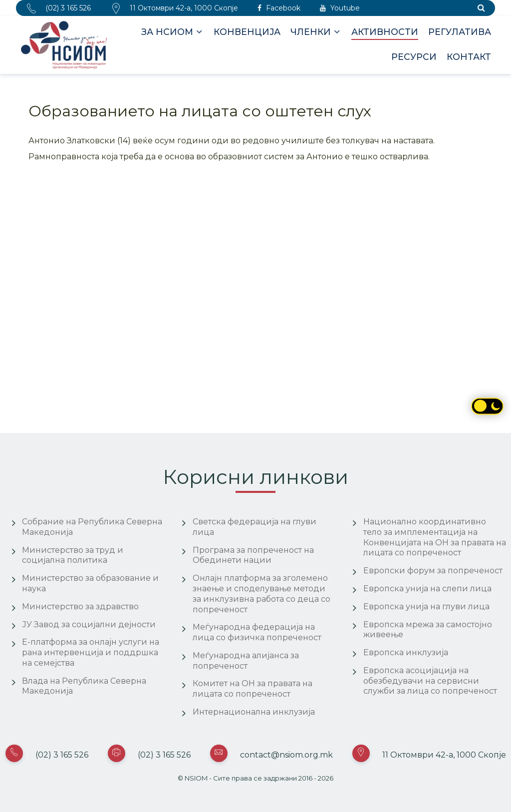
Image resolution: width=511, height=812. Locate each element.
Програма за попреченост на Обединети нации (253, 555)
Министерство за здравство (80, 607)
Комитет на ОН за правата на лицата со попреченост (253, 689)
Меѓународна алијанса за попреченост (246, 661)
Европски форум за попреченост (433, 571)
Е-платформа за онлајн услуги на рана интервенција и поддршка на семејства (91, 652)
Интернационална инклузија (254, 712)
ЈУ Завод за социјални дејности (89, 624)
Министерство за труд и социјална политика (73, 555)
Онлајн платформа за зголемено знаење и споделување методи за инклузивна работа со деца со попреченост (261, 594)
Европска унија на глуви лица (426, 607)
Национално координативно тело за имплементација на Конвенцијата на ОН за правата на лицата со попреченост (435, 537)
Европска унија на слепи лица (427, 589)
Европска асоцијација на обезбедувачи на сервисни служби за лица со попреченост (430, 681)
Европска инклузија (406, 652)
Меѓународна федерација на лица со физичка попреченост (257, 632)
